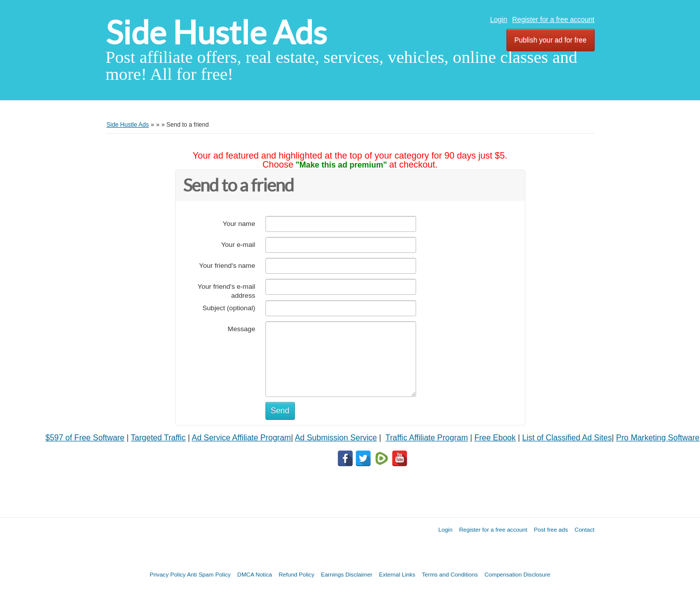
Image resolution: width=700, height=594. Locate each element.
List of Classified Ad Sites (567, 438)
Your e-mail (238, 245)
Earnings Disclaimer (347, 574)
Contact (585, 529)
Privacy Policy (168, 574)
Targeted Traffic (158, 438)
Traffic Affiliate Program (427, 438)
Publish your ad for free (551, 40)
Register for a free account (554, 19)
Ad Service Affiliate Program (241, 438)
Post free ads (551, 529)
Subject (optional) (229, 308)
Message (241, 329)
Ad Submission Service (336, 438)
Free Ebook (495, 438)
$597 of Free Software (85, 438)
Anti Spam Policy (209, 574)
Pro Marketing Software (658, 438)
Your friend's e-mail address (226, 291)
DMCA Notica (255, 574)
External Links (397, 574)
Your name (239, 224)
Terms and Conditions (450, 574)
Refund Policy (296, 574)
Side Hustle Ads (216, 33)
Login (498, 19)
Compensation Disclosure (517, 574)
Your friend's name (227, 266)
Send (280, 411)
